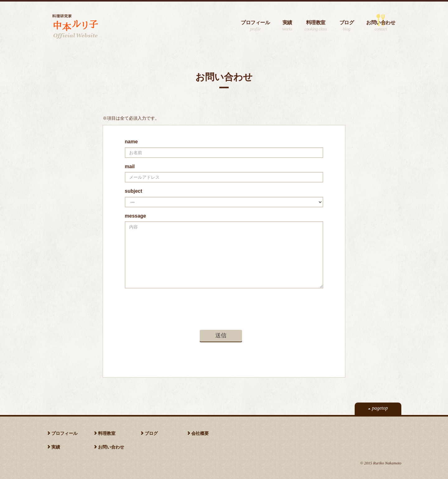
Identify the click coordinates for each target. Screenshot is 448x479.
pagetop (378, 408)
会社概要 (200, 433)
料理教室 (316, 26)
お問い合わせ (381, 26)
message (135, 216)
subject (133, 191)
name (131, 142)
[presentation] (172, 305)
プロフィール (255, 26)
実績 (287, 26)
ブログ (347, 26)
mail (130, 166)
